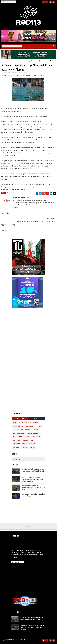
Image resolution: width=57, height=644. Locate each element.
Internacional (18, 437)
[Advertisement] (28, 323)
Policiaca (25, 441)
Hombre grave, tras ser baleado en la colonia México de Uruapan (33, 495)
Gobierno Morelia (32, 433)
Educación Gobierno (29, 426)
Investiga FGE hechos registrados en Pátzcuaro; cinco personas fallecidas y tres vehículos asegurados (33, 479)
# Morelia (10, 193)
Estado (40, 426)
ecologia (32, 444)
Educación (16, 426)
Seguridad (16, 444)
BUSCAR (37, 419)
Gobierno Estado (18, 433)
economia (16, 448)
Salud (33, 441)
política (24, 448)
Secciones (20, 419)
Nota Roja (16, 441)
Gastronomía (26, 430)
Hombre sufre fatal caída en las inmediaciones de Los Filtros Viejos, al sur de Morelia (33, 488)
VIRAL (24, 640)
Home (4, 61)
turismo (32, 448)
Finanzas (16, 430)
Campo (21, 423)
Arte (14, 423)
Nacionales (36, 437)
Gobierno (36, 430)
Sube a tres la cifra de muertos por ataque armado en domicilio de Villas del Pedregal (33, 470)
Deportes (36, 423)
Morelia (10, 61)
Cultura (28, 423)
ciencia (24, 444)
